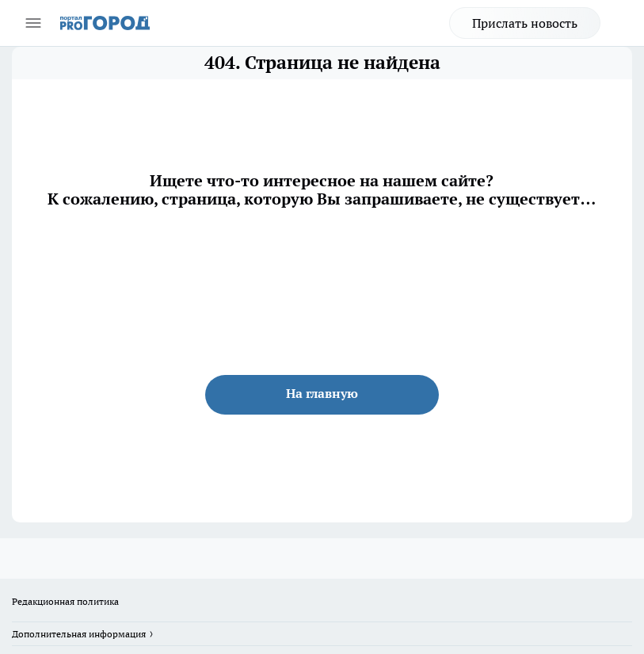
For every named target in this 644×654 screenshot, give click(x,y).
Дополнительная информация (79, 634)
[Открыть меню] (33, 23)
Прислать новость (525, 23)
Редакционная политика (65, 601)
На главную (322, 393)
